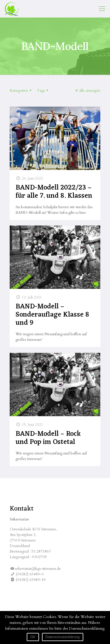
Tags (43, 91)
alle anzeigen (87, 91)
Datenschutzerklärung (63, 637)
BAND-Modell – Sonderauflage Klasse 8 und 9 (52, 315)
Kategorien (21, 91)
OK (33, 637)
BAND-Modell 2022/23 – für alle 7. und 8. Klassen (54, 192)
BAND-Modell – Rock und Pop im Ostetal (48, 438)
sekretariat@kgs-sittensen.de (38, 569)
